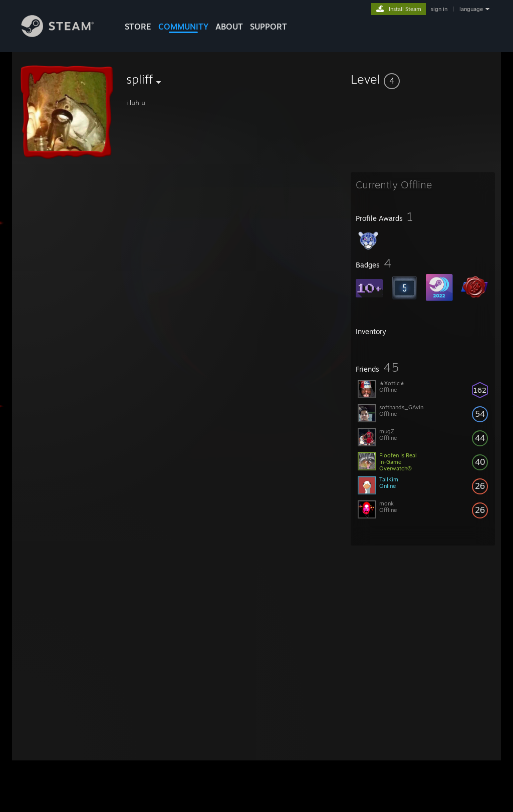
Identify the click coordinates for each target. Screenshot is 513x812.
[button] (423, 79)
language (471, 9)
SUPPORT (269, 27)
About (229, 27)
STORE (138, 27)
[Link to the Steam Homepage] (65, 34)
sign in (439, 9)
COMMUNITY (183, 27)
